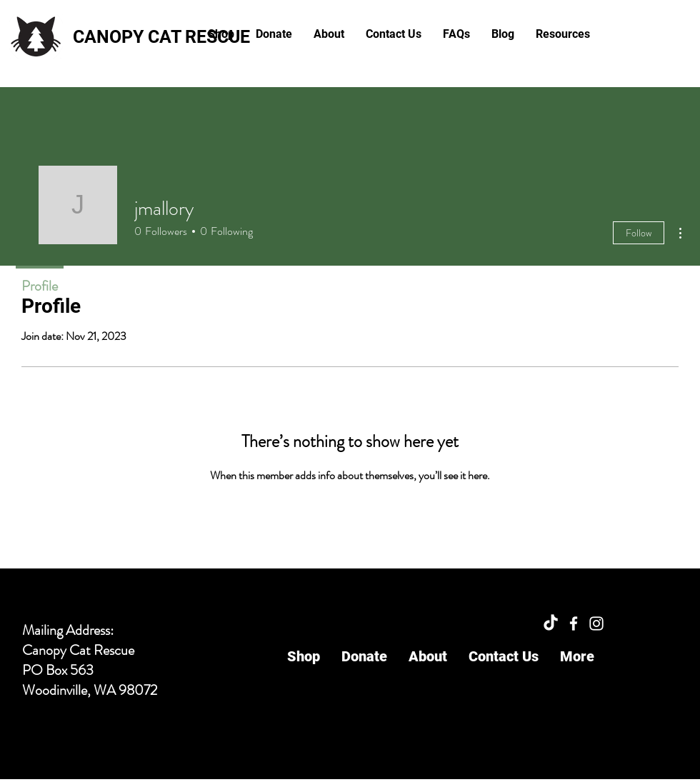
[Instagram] (596, 623)
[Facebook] (574, 623)
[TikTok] (551, 623)
